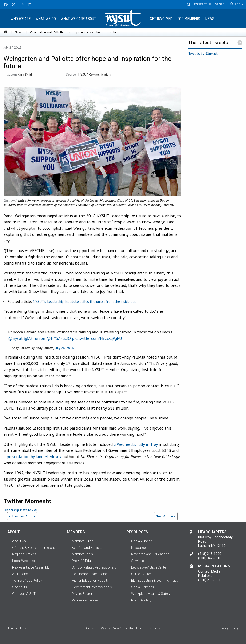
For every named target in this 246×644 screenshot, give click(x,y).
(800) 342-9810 (210, 558)
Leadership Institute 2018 (22, 510)
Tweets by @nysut (203, 53)
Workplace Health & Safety (151, 594)
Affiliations (20, 574)
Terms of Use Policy (27, 581)
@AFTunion (34, 338)
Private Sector (82, 594)
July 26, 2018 (65, 348)
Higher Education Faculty (90, 581)
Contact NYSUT (24, 594)
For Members (189, 19)
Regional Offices (24, 554)
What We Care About (78, 19)
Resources (139, 548)
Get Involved (161, 19)
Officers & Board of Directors (34, 548)
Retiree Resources (85, 600)
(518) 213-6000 (210, 554)
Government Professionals (92, 587)
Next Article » (166, 516)
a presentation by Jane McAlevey (32, 456)
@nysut (15, 338)
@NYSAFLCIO (59, 338)
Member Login (82, 554)
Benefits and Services (87, 548)
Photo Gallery (141, 600)
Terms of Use (18, 628)
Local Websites (24, 561)
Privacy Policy (228, 628)
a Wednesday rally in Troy (136, 444)
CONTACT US (203, 4)
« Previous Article (22, 516)
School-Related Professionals (94, 567)
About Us (19, 541)
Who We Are (21, 19)
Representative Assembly (31, 567)
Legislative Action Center (149, 567)
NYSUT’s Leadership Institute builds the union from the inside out (84, 301)
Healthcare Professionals (91, 574)
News (210, 19)
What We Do (46, 19)
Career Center (141, 574)
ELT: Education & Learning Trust (154, 581)
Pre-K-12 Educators (86, 561)
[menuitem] (21, 18)
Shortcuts (20, 587)
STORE (220, 4)
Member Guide (82, 541)
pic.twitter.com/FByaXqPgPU (97, 338)
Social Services (143, 587)
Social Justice (142, 541)
